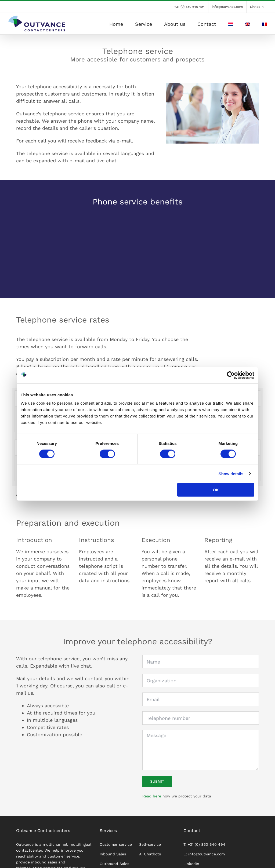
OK (216, 490)
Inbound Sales (113, 857)
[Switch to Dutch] (231, 24)
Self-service (150, 847)
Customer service (116, 847)
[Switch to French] (265, 24)
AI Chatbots (150, 857)
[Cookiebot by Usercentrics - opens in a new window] (231, 375)
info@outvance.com (207, 857)
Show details (231, 473)
